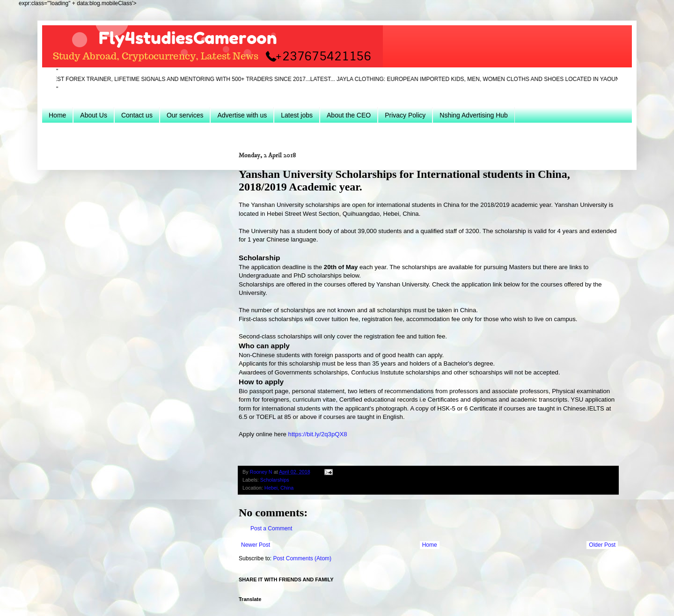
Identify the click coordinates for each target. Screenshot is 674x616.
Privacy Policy (405, 115)
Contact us (137, 115)
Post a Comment (271, 528)
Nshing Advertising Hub (474, 115)
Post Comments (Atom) (302, 558)
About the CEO (349, 115)
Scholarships (275, 480)
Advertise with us (242, 115)
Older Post (602, 545)
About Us (94, 115)
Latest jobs (297, 115)
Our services (185, 115)
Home (57, 115)
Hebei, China (279, 488)
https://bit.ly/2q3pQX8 (318, 434)
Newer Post (256, 545)
